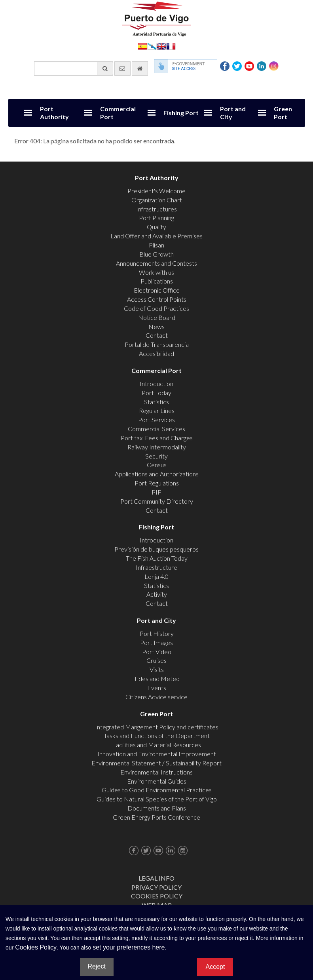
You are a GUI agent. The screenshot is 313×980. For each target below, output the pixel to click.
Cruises (156, 660)
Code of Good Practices (156, 308)
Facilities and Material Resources (156, 745)
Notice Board (157, 317)
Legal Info (156, 878)
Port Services (156, 420)
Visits (157, 669)
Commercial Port (118, 113)
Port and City (233, 113)
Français (171, 46)
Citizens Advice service (156, 697)
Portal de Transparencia (157, 344)
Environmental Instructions (156, 772)
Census (157, 465)
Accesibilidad (156, 353)
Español (142, 46)
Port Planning (156, 218)
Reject (97, 966)
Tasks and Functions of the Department (157, 735)
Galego (152, 46)
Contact (157, 335)
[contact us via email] (122, 69)
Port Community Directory (157, 501)
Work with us (156, 272)
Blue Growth (156, 254)
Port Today (156, 393)
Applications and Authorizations (157, 474)
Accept (215, 967)
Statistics (156, 402)
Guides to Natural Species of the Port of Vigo (157, 799)
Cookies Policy (157, 896)
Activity (157, 594)
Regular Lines (157, 410)
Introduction (156, 383)
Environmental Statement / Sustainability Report (156, 763)
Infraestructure (156, 567)
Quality (156, 227)
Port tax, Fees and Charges (157, 438)
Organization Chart (157, 200)
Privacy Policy (156, 887)
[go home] (140, 69)
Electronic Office (157, 290)
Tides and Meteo (157, 678)
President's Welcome (156, 191)
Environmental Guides (157, 781)
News (156, 326)
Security (156, 456)
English (161, 46)
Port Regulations (157, 483)
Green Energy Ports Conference (156, 817)
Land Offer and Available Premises (156, 236)
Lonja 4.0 (156, 576)
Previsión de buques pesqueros (156, 549)
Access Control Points (157, 299)
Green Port (283, 113)
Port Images (156, 642)
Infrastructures (156, 209)
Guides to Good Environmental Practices (157, 790)
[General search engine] (74, 69)
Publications (157, 281)
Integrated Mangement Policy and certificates (157, 727)
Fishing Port (181, 113)
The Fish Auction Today (157, 558)
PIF (156, 492)
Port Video (157, 652)
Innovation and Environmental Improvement (157, 754)
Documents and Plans (157, 808)
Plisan (156, 245)
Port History (157, 633)
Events (157, 688)
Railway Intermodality (157, 447)
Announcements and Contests (156, 263)
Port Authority (54, 113)
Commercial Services (156, 429)
